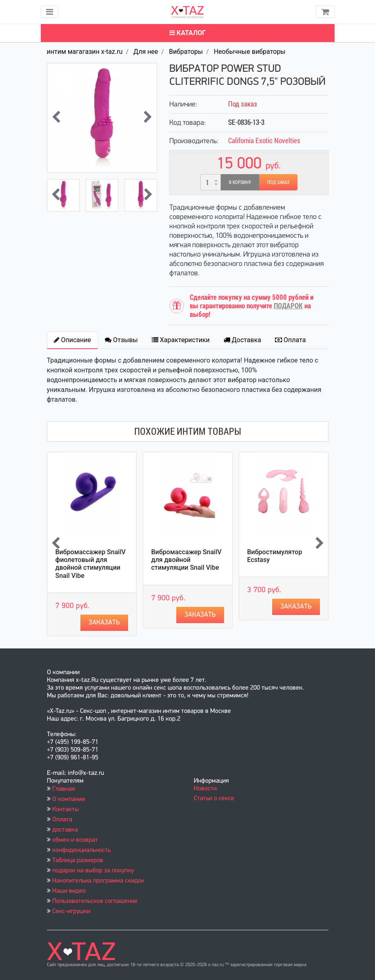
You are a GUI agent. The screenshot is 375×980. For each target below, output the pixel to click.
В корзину (240, 182)
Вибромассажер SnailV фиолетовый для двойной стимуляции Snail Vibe (91, 564)
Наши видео (69, 891)
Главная (64, 789)
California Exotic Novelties (264, 140)
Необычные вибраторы (250, 52)
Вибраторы (186, 52)
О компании (69, 799)
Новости (205, 789)
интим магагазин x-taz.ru (85, 52)
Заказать (104, 623)
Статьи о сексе (214, 799)
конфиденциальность (81, 850)
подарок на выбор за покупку (93, 871)
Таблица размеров (78, 861)
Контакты (65, 810)
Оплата (62, 820)
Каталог (187, 33)
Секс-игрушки (71, 911)
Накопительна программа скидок (98, 881)
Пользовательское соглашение (95, 901)
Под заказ (278, 182)
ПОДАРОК (288, 306)
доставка (65, 830)
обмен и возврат (75, 840)
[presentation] (56, 118)
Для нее (146, 52)
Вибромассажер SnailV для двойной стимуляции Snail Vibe (186, 560)
